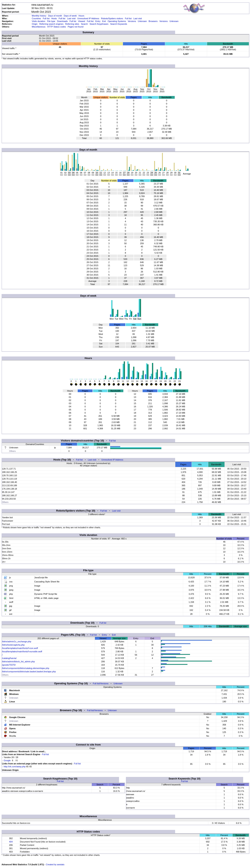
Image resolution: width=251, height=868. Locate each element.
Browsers (153, 21)
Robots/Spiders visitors (112, 18)
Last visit (71, 18)
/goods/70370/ (9, 665)
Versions (132, 21)
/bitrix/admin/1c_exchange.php (17, 641)
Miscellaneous (39, 27)
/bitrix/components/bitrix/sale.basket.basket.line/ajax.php (29, 672)
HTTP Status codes (57, 27)
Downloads (62, 21)
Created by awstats (55, 864)
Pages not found (75, 27)
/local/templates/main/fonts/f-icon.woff (20, 648)
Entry (98, 21)
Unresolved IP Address (88, 18)
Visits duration (39, 21)
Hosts (54, 18)
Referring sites (72, 24)
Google (7, 760)
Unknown (142, 21)
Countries (36, 18)
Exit (104, 21)
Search (84, 24)
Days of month (55, 16)
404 (11, 842)
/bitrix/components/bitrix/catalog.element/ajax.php (26, 668)
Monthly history (39, 16)
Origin (35, 24)
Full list (46, 18)
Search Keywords (119, 24)
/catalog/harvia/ (9, 658)
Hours (81, 16)
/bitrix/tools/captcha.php (13, 645)
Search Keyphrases (99, 24)
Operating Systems (117, 21)
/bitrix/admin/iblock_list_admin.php (18, 662)
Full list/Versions (101, 683)
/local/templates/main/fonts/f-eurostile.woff (22, 651)
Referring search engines (51, 24)
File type (51, 21)
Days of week (70, 16)
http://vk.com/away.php (15, 767)
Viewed (82, 21)
